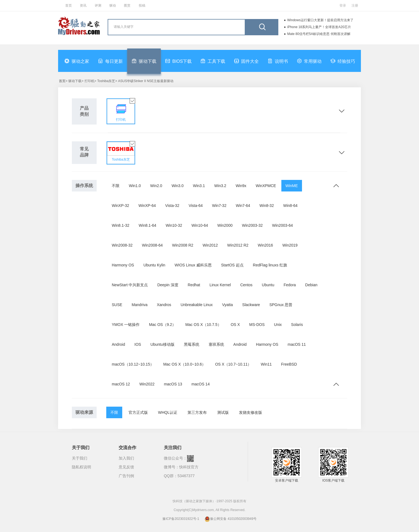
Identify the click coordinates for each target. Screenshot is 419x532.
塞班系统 (216, 344)
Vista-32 (172, 206)
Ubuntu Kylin (154, 265)
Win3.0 (178, 186)
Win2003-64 (282, 225)
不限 (116, 186)
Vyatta (228, 305)
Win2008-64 (153, 245)
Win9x (241, 186)
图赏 (127, 6)
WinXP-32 (120, 206)
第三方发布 (197, 412)
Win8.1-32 (121, 225)
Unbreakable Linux (197, 305)
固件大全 (246, 61)
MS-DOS (257, 325)
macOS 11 (297, 344)
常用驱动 (309, 61)
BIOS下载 (178, 61)
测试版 (223, 412)
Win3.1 (199, 186)
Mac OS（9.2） (162, 325)
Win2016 (265, 245)
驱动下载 (144, 61)
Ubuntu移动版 (162, 344)
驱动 (113, 6)
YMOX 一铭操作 (126, 325)
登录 (343, 6)
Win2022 (147, 384)
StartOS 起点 (232, 265)
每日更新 (110, 61)
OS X (235, 325)
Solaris (297, 325)
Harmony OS (123, 265)
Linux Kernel (220, 285)
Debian (311, 285)
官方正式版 (138, 412)
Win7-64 (243, 206)
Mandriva (140, 305)
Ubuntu (268, 285)
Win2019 (290, 245)
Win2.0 (156, 186)
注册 (355, 6)
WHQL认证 (168, 412)
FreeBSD (289, 364)
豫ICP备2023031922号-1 (181, 519)
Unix (278, 325)
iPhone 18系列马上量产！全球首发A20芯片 (319, 27)
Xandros (164, 305)
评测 (98, 6)
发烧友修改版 (251, 412)
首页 (69, 6)
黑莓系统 (192, 344)
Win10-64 (200, 225)
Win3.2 (220, 186)
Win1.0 (135, 186)
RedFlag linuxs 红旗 (270, 265)
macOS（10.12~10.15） (133, 364)
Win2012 (210, 245)
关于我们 (80, 458)
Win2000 (225, 225)
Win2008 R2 (183, 245)
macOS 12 (121, 384)
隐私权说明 (81, 467)
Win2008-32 (122, 245)
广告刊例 (126, 476)
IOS (138, 344)
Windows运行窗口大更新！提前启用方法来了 (320, 20)
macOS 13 (173, 384)
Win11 (266, 364)
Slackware (251, 305)
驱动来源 (84, 412)
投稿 (142, 6)
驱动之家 (77, 61)
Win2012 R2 (238, 245)
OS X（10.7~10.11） (233, 364)
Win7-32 (219, 206)
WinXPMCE (266, 186)
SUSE (117, 305)
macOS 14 (201, 384)
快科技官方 (189, 467)
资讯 (83, 6)
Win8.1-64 (148, 225)
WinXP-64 (147, 206)
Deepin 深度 (168, 285)
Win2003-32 (252, 225)
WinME (292, 186)
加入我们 (126, 458)
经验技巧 (343, 61)
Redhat (194, 285)
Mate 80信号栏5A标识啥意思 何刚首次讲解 (319, 34)
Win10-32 (174, 225)
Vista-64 (196, 206)
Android (118, 344)
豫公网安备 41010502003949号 (231, 519)
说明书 (278, 61)
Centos (246, 285)
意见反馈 (126, 467)
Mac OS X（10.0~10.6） (184, 364)
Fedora (290, 285)
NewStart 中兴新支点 (130, 285)
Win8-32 (267, 206)
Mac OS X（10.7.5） (203, 325)
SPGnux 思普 (281, 305)
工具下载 (213, 61)
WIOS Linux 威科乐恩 (193, 265)
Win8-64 (290, 206)
